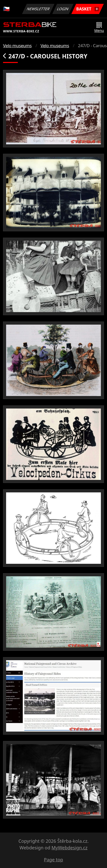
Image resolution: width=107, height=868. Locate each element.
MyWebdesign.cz (69, 848)
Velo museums (17, 46)
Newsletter (38, 9)
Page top (53, 860)
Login (63, 9)
